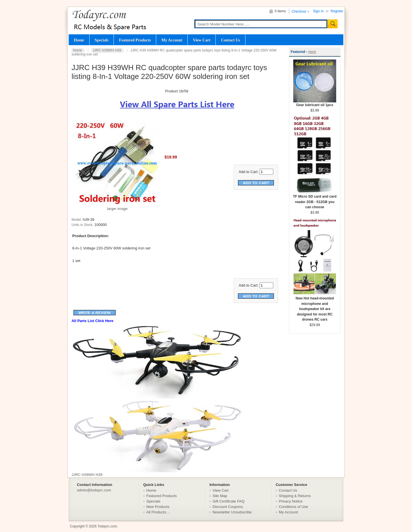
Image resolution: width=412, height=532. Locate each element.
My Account (172, 40)
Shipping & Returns (295, 496)
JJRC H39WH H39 (107, 50)
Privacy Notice (291, 501)
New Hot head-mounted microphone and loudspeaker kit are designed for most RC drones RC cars (315, 307)
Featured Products (135, 40)
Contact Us (230, 40)
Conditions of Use (294, 507)
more (312, 52)
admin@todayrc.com (94, 490)
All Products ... (159, 512)
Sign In (318, 11)
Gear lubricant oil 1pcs (315, 103)
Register (337, 11)
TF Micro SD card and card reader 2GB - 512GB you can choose (315, 200)
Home (79, 40)
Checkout (299, 11)
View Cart (202, 40)
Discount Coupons (228, 507)
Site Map (220, 496)
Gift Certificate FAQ (229, 501)
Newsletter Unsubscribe (232, 512)
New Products (158, 507)
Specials (102, 40)
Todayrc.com (107, 526)
